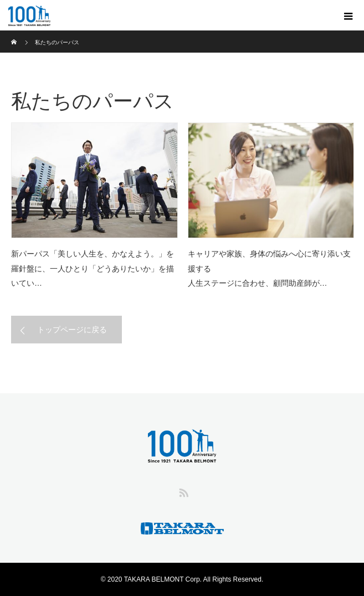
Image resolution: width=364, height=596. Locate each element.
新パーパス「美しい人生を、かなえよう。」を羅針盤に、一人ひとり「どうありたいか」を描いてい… (93, 268)
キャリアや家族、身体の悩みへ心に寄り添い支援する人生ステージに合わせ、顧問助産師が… (269, 268)
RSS (182, 491)
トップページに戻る (72, 330)
